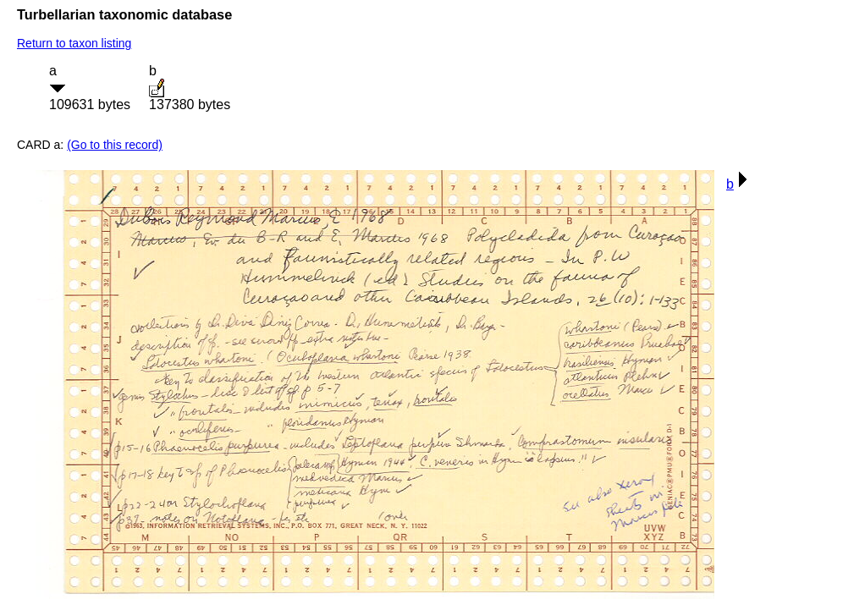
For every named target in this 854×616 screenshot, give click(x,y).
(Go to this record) (115, 145)
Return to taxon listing (74, 43)
